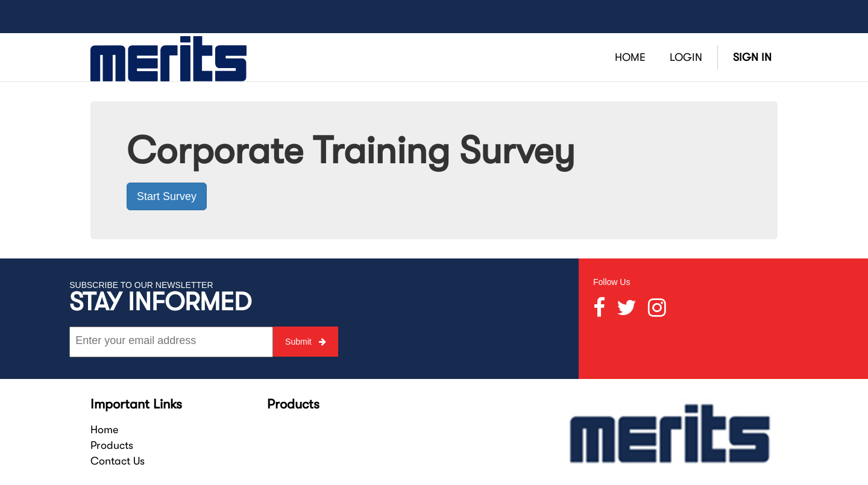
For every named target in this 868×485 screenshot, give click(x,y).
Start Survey (167, 196)
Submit (305, 342)
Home (104, 430)
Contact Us (118, 461)
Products (112, 445)
